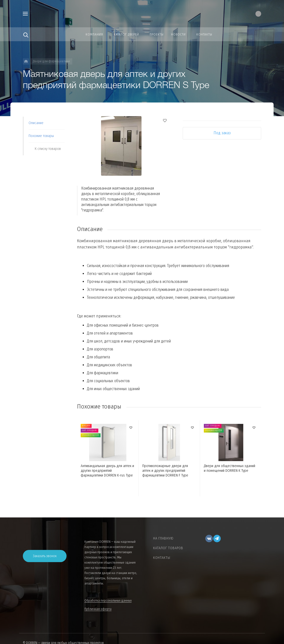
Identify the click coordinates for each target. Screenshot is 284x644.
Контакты (162, 558)
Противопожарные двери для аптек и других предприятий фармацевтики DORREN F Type (165, 471)
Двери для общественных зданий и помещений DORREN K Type (230, 468)
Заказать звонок (45, 556)
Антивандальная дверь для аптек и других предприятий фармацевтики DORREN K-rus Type (107, 471)
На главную (163, 538)
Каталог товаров (168, 548)
